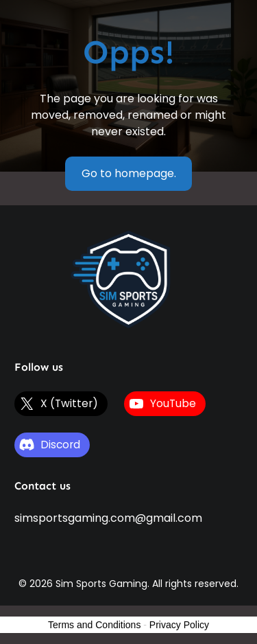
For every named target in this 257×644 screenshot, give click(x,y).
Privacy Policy (179, 625)
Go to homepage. (129, 173)
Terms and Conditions (94, 625)
